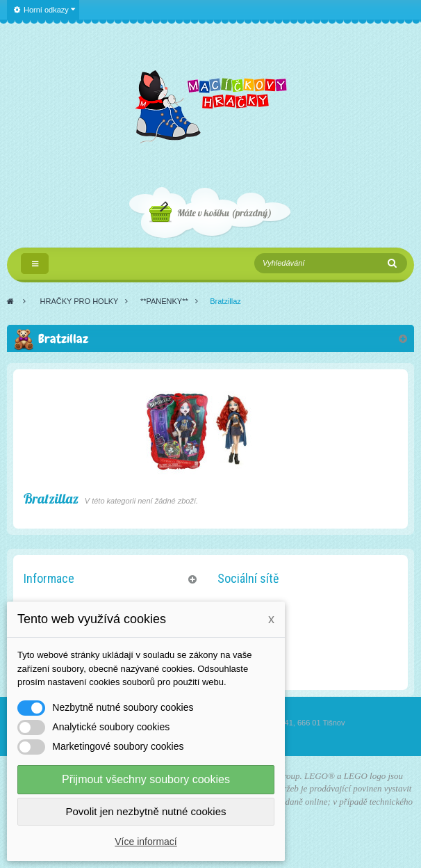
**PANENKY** (164, 301)
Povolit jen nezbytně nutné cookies (146, 811)
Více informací (146, 842)
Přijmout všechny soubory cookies (146, 779)
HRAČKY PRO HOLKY (80, 301)
